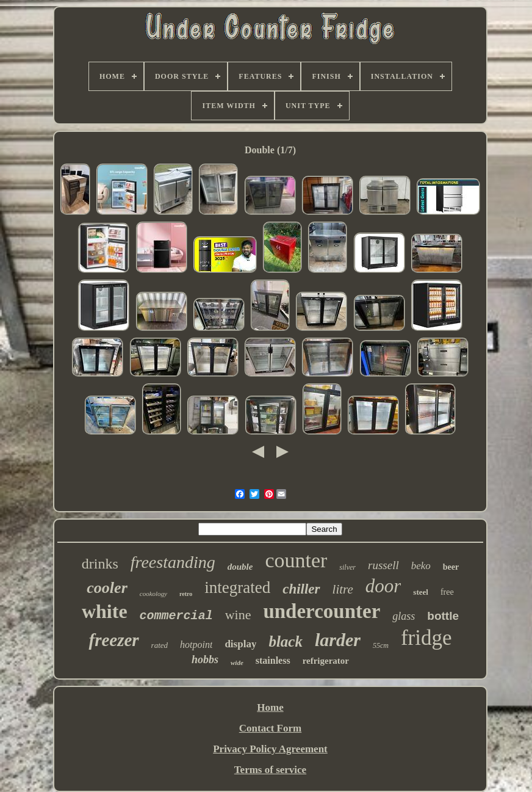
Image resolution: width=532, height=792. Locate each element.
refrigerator (326, 661)
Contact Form (270, 728)
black (286, 641)
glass (404, 616)
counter (296, 560)
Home (270, 707)
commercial (176, 616)
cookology (153, 594)
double (240, 567)
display (240, 644)
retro (186, 594)
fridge (426, 638)
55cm (381, 645)
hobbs (205, 659)
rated (160, 645)
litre (343, 589)
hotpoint (196, 645)
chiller (301, 589)
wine (238, 615)
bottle (443, 616)
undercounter (322, 611)
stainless (273, 660)
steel (421, 592)
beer (451, 567)
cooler (107, 588)
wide (237, 663)
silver (347, 567)
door (383, 586)
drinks (100, 564)
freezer (113, 640)
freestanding (173, 562)
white (105, 611)
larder (338, 640)
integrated (237, 587)
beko (421, 566)
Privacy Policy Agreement (270, 749)
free (447, 592)
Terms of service (270, 770)
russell (383, 565)
